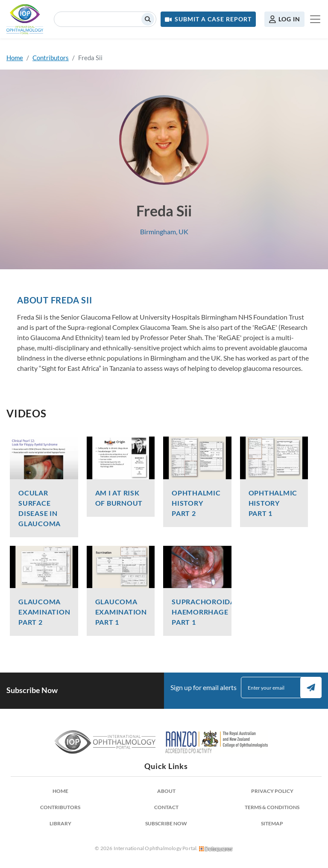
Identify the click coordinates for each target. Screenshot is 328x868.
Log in (289, 19)
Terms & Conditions (272, 807)
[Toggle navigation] (315, 19)
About (166, 791)
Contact (166, 807)
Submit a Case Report (213, 19)
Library (60, 823)
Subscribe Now (166, 823)
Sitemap (272, 823)
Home (15, 58)
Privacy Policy (272, 791)
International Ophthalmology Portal (25, 19)
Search (148, 19)
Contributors (51, 58)
